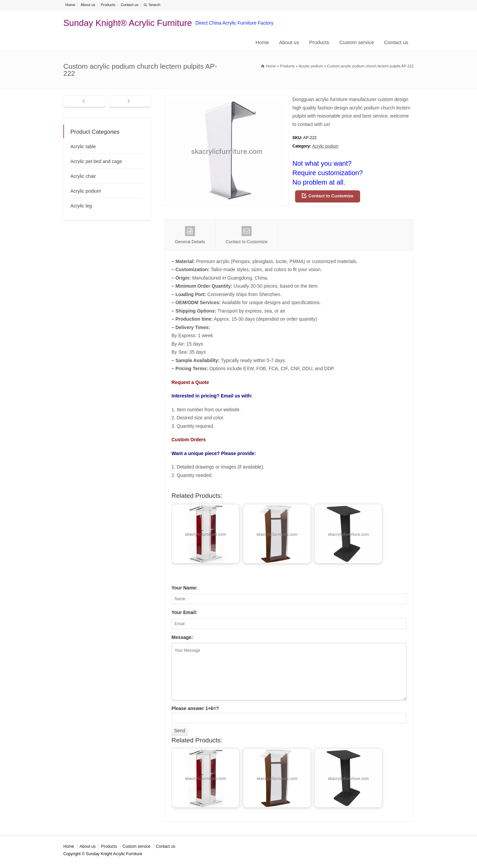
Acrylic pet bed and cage (96, 161)
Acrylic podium (325, 146)
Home (70, 5)
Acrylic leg (81, 206)
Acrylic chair (83, 176)
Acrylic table (83, 147)
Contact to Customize (331, 196)
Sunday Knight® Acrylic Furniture (128, 23)
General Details (190, 235)
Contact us (130, 5)
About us (88, 5)
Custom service (357, 42)
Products (108, 5)
